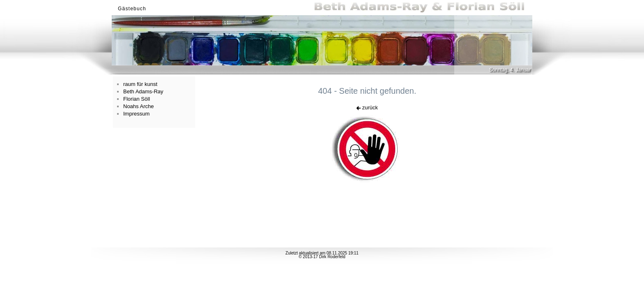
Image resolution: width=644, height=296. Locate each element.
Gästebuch (132, 9)
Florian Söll (137, 99)
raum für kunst (140, 84)
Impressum (136, 114)
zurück (367, 108)
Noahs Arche (138, 106)
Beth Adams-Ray (143, 91)
